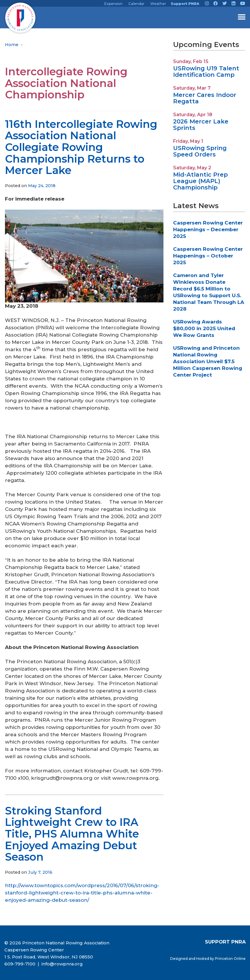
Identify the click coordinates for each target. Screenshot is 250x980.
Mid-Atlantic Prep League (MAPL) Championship (200, 181)
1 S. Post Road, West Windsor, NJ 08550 (49, 957)
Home (12, 45)
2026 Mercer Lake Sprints (201, 125)
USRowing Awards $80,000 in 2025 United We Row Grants (204, 328)
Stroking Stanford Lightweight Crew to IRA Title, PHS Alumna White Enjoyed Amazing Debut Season (72, 834)
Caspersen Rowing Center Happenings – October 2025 (208, 256)
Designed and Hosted (190, 959)
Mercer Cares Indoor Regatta (205, 98)
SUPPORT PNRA (225, 942)
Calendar (136, 4)
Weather (158, 4)
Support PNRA (185, 4)
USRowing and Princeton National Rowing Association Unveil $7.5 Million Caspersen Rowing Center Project (208, 361)
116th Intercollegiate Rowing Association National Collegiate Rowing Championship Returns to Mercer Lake (81, 147)
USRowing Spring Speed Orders (200, 151)
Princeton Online (230, 959)
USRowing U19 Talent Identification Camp (206, 72)
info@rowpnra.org (62, 964)
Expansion (113, 4)
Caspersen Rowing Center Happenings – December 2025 (208, 229)
